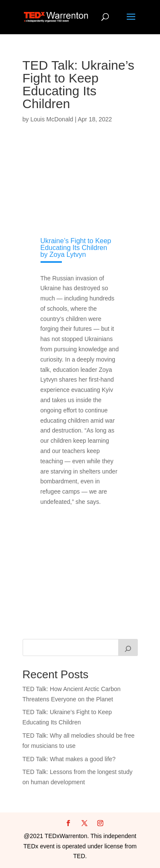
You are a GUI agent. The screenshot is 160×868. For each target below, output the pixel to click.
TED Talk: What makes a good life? (69, 759)
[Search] (128, 647)
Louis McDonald (52, 119)
